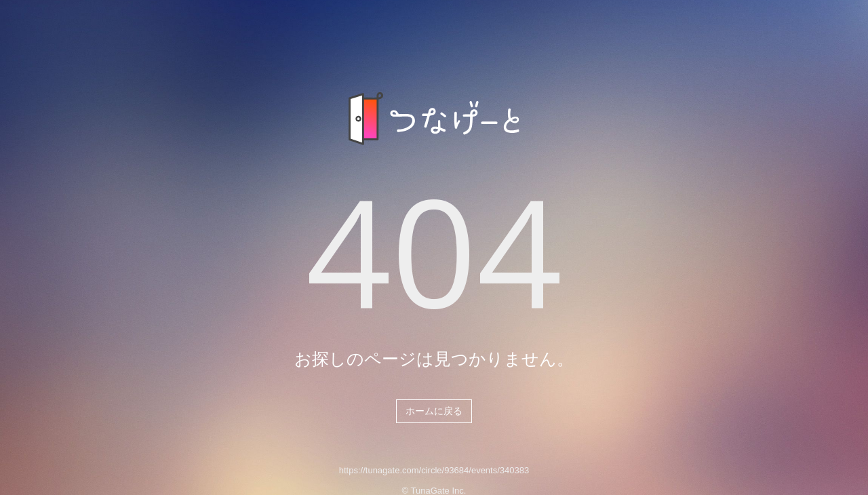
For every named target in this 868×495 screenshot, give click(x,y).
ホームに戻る (434, 411)
